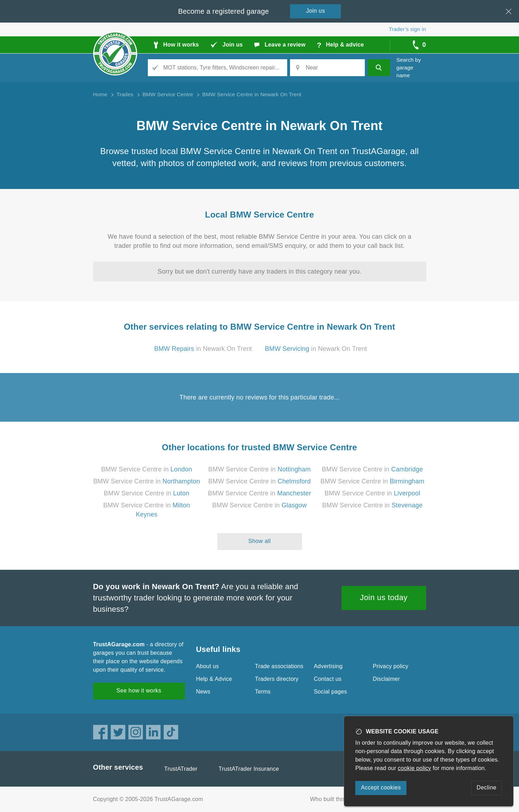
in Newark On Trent (203, 349)
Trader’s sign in (407, 29)
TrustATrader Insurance (249, 769)
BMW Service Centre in (147, 469)
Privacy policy (391, 666)
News (203, 692)
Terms (263, 692)
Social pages (331, 692)
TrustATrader (181, 769)
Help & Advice (214, 679)
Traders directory (277, 679)
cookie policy (415, 768)
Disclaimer (387, 679)
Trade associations (279, 666)
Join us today (384, 597)
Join (316, 11)
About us (208, 666)
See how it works (139, 691)
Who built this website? (340, 799)
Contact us (328, 679)
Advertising (328, 666)
